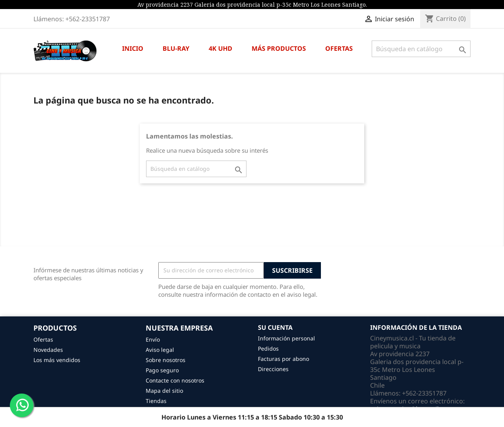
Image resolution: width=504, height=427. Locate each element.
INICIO (133, 48)
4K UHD (220, 48)
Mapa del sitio (164, 391)
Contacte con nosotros (175, 380)
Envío (153, 339)
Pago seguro (162, 370)
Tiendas (156, 401)
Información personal (286, 338)
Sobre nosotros (166, 360)
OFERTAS (339, 48)
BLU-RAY (176, 48)
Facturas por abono (283, 359)
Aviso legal (160, 350)
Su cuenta (275, 327)
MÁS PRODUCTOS (279, 48)
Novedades (48, 350)
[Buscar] (421, 49)
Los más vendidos (57, 360)
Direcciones (273, 369)
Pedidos (268, 348)
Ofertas (43, 339)
